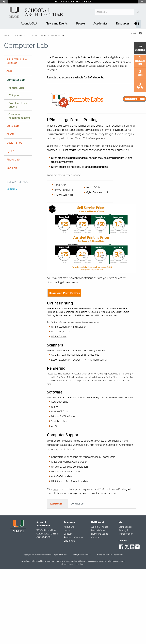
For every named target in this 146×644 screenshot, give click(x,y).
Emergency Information (82, 610)
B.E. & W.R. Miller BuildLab (17, 61)
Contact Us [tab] (77, 504)
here (56, 489)
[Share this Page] (140, 34)
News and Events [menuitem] (57, 24)
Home (7, 35)
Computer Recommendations (19, 116)
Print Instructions (61, 332)
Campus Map (125, 583)
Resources (20, 35)
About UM (69, 583)
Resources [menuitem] (123, 24)
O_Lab (10, 151)
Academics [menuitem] (100, 24)
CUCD (10, 134)
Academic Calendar (73, 593)
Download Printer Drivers (19, 105)
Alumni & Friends (100, 583)
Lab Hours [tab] (56, 504)
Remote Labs (16, 88)
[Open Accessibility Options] (4, 2)
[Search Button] (138, 12)
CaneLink (69, 590)
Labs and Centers (38, 35)
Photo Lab (13, 160)
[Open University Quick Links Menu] (142, 2)
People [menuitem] (81, 24)
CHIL (10, 71)
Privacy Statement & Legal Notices (110, 610)
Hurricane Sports (100, 590)
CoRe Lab (13, 126)
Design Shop (14, 143)
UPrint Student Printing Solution (69, 327)
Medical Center (99, 586)
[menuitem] (138, 24)
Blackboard (69, 597)
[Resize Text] (134, 34)
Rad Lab (12, 168)
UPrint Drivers (59, 337)
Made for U (12, 189)
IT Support (15, 96)
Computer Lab (58, 36)
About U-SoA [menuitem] (29, 24)
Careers (95, 593)
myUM (67, 586)
